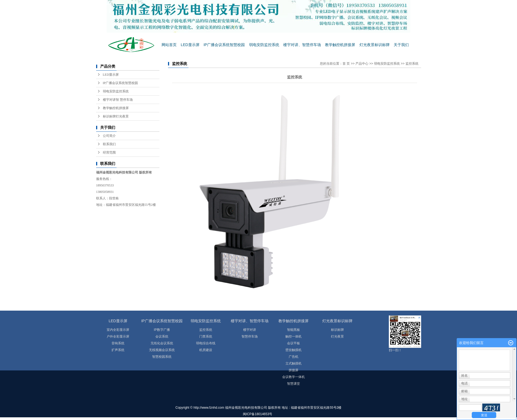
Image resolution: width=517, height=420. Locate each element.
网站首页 (169, 45)
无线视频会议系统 (162, 350)
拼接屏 (294, 370)
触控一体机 (294, 336)
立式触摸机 (294, 363)
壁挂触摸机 (294, 350)
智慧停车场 (250, 336)
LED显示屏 (190, 45)
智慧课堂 (294, 384)
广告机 (294, 357)
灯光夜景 (337, 336)
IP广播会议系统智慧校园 (224, 45)
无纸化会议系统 (162, 343)
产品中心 (362, 64)
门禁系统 (206, 336)
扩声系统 (118, 350)
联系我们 (109, 144)
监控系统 (412, 64)
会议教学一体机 (294, 377)
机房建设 (206, 350)
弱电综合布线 (206, 343)
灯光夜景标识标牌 (375, 45)
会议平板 (294, 343)
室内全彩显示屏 (118, 330)
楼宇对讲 (250, 330)
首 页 (346, 64)
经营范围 (109, 152)
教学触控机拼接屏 (340, 45)
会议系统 (162, 336)
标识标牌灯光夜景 (116, 116)
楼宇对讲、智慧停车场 (302, 45)
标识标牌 (337, 330)
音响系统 (118, 343)
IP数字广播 (162, 330)
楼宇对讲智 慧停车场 (118, 100)
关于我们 (401, 45)
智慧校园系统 (162, 357)
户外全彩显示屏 (118, 336)
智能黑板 (294, 330)
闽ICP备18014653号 (258, 414)
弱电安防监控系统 (264, 45)
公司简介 (109, 136)
